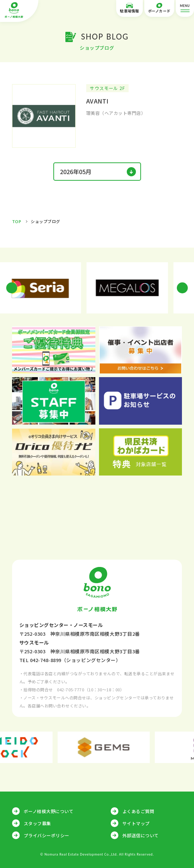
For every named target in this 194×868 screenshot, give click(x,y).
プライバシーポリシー (47, 835)
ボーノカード (159, 8)
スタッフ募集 (37, 823)
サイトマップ (136, 823)
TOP (17, 221)
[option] (54, 288)
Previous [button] (12, 288)
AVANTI (97, 101)
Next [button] (182, 288)
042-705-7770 (71, 689)
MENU (185, 9)
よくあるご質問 (138, 811)
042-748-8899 (46, 660)
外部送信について (141, 835)
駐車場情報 (130, 8)
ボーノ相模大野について (49, 811)
